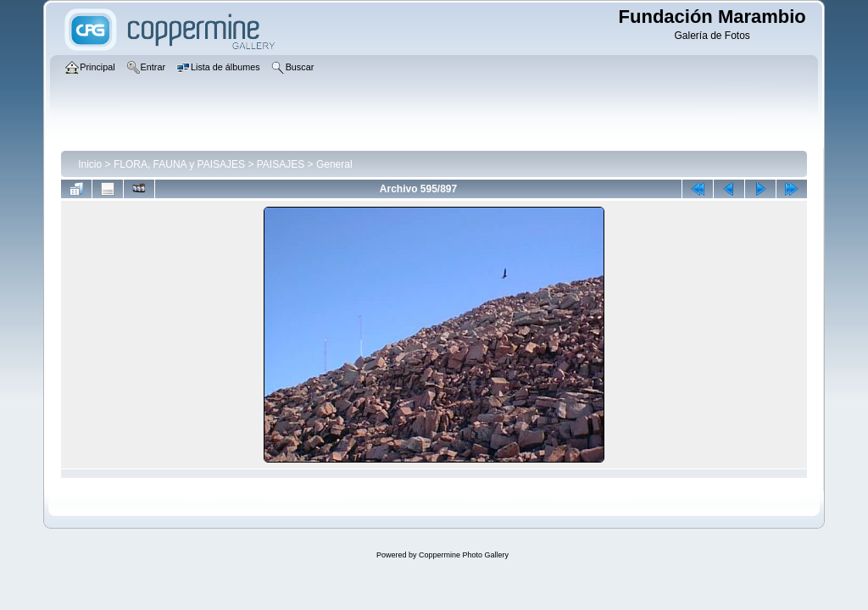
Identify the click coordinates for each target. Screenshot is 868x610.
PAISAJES (281, 164)
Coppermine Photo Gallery (464, 555)
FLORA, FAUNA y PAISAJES (179, 164)
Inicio (90, 164)
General (334, 164)
